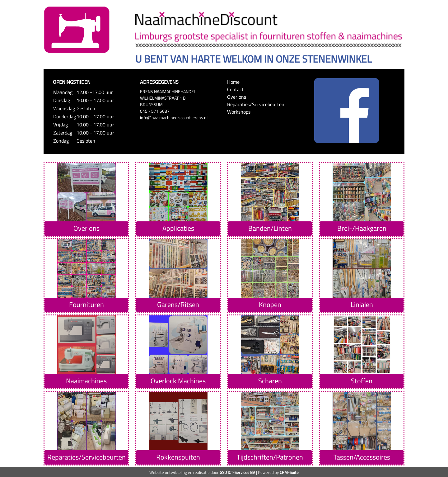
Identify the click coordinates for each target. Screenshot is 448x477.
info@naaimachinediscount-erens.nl (174, 118)
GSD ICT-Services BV (237, 472)
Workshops (239, 112)
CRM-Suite (289, 472)
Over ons (237, 97)
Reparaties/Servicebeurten (256, 104)
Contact (235, 89)
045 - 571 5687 (155, 111)
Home (233, 82)
